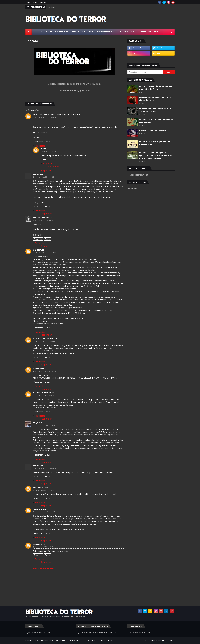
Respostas (40, 146)
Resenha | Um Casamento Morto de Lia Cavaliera (156, 121)
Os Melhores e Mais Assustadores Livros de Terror (155, 99)
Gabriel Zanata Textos (45, 339)
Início (28, 2)
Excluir (48, 142)
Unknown (38, 250)
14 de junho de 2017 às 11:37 (44, 177)
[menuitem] (28, 32)
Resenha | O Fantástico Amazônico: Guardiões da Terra (156, 88)
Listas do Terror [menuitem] (127, 32)
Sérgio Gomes (40, 509)
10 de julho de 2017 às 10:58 (44, 220)
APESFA (44, 149)
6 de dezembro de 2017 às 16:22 (46, 341)
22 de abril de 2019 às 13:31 (52, 151)
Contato (44, 2)
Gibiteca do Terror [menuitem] (149, 32)
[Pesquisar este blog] (145, 72)
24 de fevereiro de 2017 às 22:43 (46, 117)
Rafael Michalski (107, 640)
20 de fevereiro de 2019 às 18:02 (46, 468)
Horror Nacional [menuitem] (106, 32)
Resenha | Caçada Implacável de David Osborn (155, 143)
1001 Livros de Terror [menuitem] (83, 32)
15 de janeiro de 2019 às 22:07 (45, 425)
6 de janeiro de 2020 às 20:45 (44, 490)
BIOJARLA (37, 422)
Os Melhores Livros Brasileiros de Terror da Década (155, 110)
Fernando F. (39, 544)
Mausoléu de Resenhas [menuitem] (57, 32)
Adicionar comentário (44, 568)
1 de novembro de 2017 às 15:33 (46, 253)
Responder (38, 142)
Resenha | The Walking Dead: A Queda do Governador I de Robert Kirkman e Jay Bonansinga (156, 155)
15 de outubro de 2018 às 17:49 (45, 395)
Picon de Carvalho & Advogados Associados (57, 115)
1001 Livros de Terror (158, 640)
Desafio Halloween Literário (152, 131)
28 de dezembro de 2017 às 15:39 (46, 371)
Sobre (35, 2)
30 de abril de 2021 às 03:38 (44, 547)
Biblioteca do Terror (46, 640)
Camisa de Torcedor (44, 393)
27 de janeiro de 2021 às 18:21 (45, 512)
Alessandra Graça (43, 217)
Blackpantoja (40, 487)
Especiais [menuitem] (38, 32)
